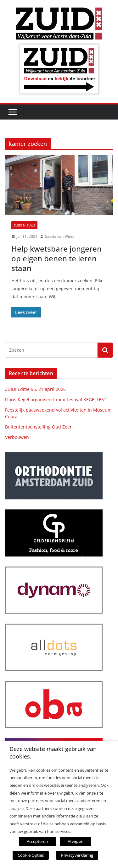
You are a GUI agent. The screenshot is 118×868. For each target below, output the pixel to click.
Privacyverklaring (77, 855)
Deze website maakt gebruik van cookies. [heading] (53, 753)
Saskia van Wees (60, 236)
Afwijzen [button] (76, 841)
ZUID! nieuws (24, 225)
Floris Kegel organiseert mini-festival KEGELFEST (56, 399)
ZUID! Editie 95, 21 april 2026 (35, 389)
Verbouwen (17, 437)
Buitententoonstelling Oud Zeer (38, 427)
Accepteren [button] (37, 841)
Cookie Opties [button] (31, 855)
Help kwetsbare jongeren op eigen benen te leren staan (56, 258)
